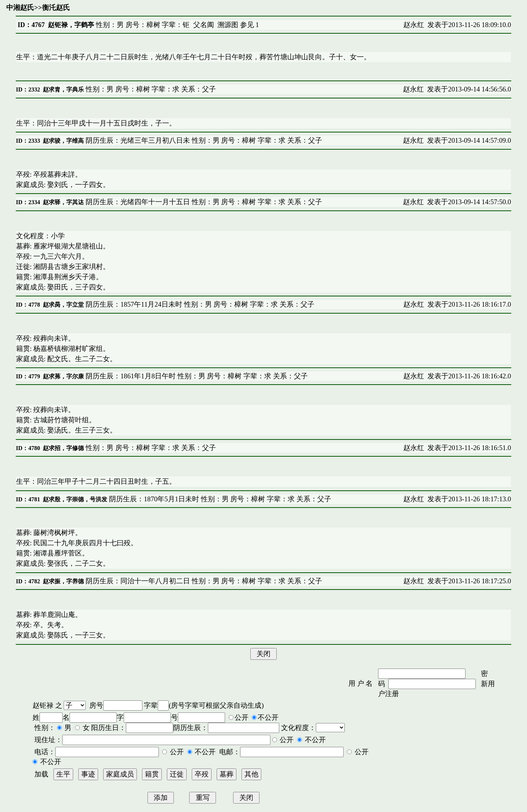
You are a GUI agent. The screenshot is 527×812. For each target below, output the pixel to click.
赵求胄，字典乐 (63, 89)
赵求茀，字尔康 (63, 376)
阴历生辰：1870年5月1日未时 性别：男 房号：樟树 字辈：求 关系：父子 (219, 499)
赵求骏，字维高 (63, 141)
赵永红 (414, 25)
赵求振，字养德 (63, 581)
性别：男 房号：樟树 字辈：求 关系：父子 (150, 89)
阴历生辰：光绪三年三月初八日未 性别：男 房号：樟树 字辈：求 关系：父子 (203, 140)
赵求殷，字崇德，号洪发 (75, 499)
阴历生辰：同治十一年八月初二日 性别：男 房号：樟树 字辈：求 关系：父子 (203, 581)
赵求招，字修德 (63, 448)
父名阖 (204, 25)
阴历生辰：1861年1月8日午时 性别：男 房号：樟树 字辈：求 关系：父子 (196, 376)
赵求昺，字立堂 (63, 305)
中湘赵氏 (20, 8)
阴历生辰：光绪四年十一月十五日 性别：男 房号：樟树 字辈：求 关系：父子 (203, 202)
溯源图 (228, 25)
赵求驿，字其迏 (63, 202)
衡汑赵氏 (56, 8)
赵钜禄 (43, 705)
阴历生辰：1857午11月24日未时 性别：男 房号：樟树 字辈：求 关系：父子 (199, 304)
